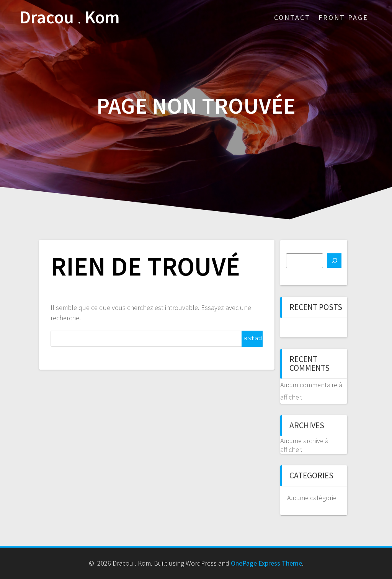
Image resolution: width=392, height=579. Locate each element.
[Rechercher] (334, 261)
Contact (292, 17)
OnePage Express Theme (266, 563)
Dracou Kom (70, 17)
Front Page (343, 17)
